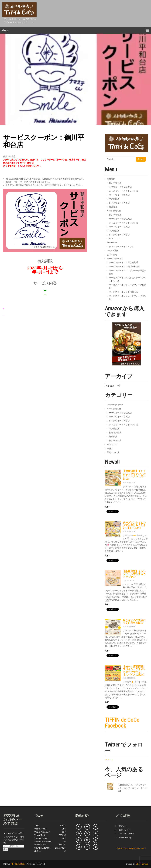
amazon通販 (113, 251)
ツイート (109, 760)
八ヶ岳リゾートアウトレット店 (124, 191)
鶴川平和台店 (115, 183)
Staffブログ (114, 239)
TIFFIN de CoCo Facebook (122, 723)
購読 (6, 849)
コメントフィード (126, 834)
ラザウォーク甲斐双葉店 (120, 187)
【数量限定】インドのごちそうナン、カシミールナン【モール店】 (134, 475)
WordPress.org (125, 837)
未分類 (110, 448)
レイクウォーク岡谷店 (119, 203)
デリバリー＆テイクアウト (121, 247)
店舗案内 (111, 179)
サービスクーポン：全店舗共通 (124, 263)
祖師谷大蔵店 (115, 433)
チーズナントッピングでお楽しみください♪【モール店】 (134, 525)
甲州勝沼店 (114, 199)
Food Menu (112, 243)
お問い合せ (112, 255)
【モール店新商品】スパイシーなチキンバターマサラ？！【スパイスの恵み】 (134, 671)
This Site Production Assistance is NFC (131, 848)
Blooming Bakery (115, 405)
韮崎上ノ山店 (113, 452)
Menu (5, 30)
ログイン (123, 826)
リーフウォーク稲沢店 (119, 195)
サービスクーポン (115, 259)
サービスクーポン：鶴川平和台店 (125, 266)
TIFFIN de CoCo (18, 864)
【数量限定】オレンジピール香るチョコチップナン (134, 574)
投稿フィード (124, 830)
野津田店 (113, 437)
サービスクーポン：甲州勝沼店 (124, 292)
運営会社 (113, 207)
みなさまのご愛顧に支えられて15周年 (134, 622)
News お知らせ (114, 211)
